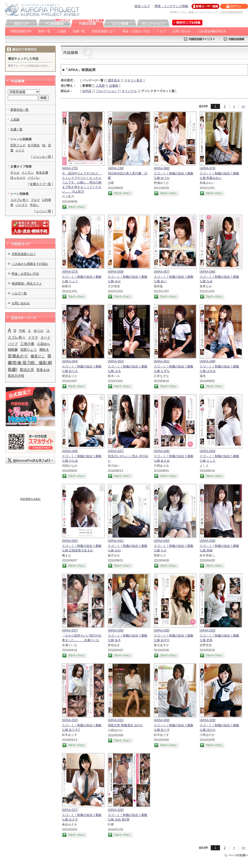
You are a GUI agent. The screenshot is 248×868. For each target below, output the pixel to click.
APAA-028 (207, 720)
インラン (28, 173)
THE (22, 331)
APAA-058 (116, 272)
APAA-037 (70, 630)
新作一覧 (44, 31)
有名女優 (42, 173)
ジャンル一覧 (42, 157)
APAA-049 (207, 361)
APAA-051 (162, 361)
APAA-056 (207, 272)
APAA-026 (116, 810)
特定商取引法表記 (30, 499)
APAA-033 (207, 630)
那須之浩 (27, 370)
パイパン (34, 178)
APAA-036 (116, 630)
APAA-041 (116, 541)
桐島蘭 (13, 350)
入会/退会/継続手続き (212, 31)
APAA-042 (70, 541)
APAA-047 (116, 451)
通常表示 (114, 80)
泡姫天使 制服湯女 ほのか (125, 725)
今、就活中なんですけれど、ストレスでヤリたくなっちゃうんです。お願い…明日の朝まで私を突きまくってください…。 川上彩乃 (82, 182)
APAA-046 (162, 451)
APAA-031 (116, 720)
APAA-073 (70, 272)
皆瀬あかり (18, 356)
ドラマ (33, 337)
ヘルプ (161, 31)
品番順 (114, 86)
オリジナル (129, 91)
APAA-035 (162, 630)
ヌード (45, 337)
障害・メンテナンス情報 (171, 6)
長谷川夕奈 (16, 376)
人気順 (61, 31)
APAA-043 (207, 451)
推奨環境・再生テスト (27, 284)
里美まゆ (43, 370)
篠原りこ (38, 356)
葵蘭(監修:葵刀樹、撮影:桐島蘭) (30, 363)
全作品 (87, 91)
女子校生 (34, 145)
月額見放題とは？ (104, 31)
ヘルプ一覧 (19, 293)
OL (44, 145)
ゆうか (39, 331)
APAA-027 (70, 810)
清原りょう (28, 350)
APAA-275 (70, 168)
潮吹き (44, 350)
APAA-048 (70, 451)
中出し (34, 205)
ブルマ (35, 200)
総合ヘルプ (142, 6)
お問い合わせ (181, 31)
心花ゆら (44, 344)
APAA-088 (162, 168)
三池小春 (27, 344)
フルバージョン (107, 91)
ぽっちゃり (18, 178)
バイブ (13, 344)
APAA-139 (116, 168)
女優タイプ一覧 (40, 184)
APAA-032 (70, 720)
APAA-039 (207, 541)
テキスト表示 (133, 80)
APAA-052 (116, 361)
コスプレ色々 (19, 200)
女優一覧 (79, 31)
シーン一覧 (44, 211)
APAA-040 (162, 541)
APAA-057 (162, 272)
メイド (20, 150)
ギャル (15, 173)
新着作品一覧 (19, 110)
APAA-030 (162, 720)
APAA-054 (70, 361)
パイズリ (22, 205)
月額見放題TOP (21, 31)
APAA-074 (207, 168)
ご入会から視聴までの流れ (30, 264)
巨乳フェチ (18, 145)
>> (243, 106)
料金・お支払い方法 (136, 31)
